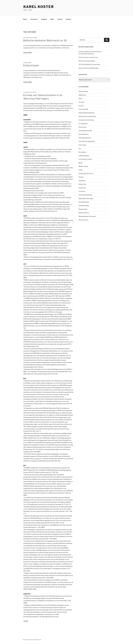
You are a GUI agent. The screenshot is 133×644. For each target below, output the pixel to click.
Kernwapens (82, 152)
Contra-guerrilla (83, 109)
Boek (52, 19)
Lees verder (28, 52)
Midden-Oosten (83, 166)
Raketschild (82, 184)
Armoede (81, 102)
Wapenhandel (83, 209)
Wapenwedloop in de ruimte (87, 216)
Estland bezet (31, 65)
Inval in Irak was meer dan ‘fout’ (88, 57)
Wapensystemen (84, 213)
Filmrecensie (83, 127)
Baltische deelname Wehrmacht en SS (45, 40)
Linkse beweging (84, 156)
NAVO (81, 170)
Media (81, 163)
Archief (60, 19)
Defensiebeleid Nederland (86, 113)
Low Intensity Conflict (85, 159)
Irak (80, 148)
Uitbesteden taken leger (86, 198)
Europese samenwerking (86, 120)
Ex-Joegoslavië (83, 124)
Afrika (80, 99)
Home (25, 19)
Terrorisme (82, 191)
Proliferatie (82, 181)
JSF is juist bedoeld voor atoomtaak (89, 64)
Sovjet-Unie (82, 188)
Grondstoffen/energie (85, 131)
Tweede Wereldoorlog (85, 195)
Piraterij (81, 177)
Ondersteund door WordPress (32, 640)
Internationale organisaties (87, 141)
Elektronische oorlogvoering (87, 116)
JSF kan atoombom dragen (87, 61)
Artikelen (44, 19)
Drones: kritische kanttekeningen (89, 68)
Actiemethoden (83, 91)
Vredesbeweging (84, 206)
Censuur (81, 106)
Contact (69, 19)
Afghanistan (82, 95)
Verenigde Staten (84, 202)
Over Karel (34, 19)
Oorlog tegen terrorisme (86, 173)
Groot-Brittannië (84, 134)
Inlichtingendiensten (85, 138)
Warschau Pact (83, 220)
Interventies (82, 145)
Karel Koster (39, 7)
